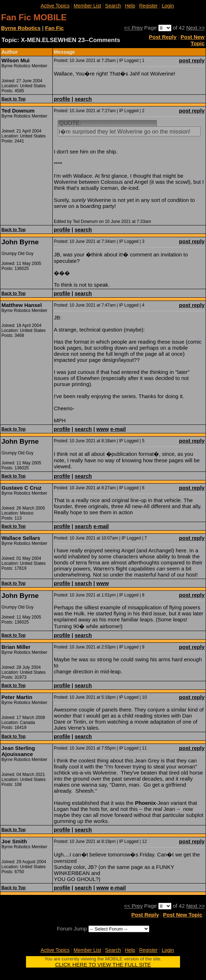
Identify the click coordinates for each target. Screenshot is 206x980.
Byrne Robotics (21, 28)
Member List (87, 6)
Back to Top (14, 99)
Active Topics (55, 6)
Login (168, 6)
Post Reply (163, 37)
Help (130, 6)
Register (148, 6)
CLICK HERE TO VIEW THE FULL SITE (103, 965)
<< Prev (133, 28)
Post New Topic (192, 40)
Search (113, 6)
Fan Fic (54, 28)
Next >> (195, 28)
